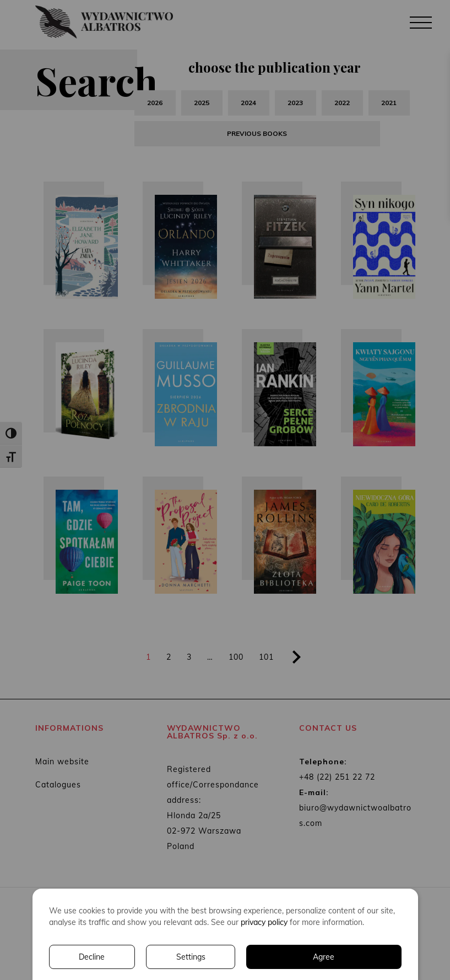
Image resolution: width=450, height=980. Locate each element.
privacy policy (264, 922)
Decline (92, 957)
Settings (191, 957)
